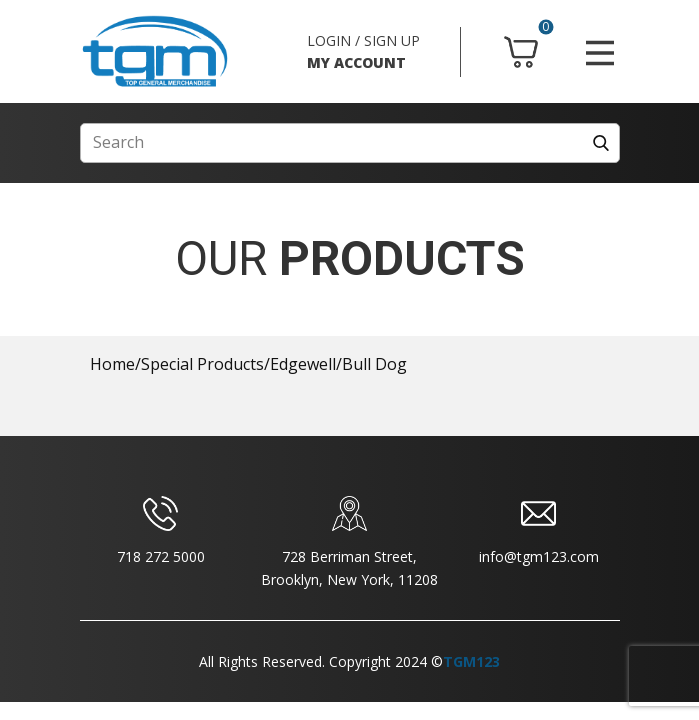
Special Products (202, 364)
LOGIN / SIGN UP (363, 40)
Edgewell (303, 364)
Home (112, 364)
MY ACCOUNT (356, 62)
